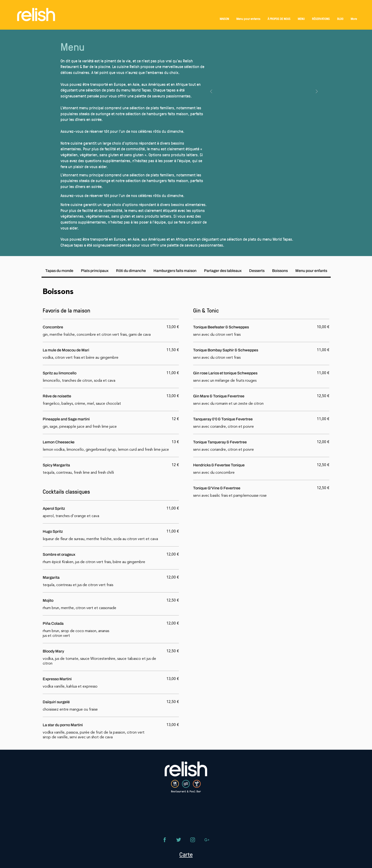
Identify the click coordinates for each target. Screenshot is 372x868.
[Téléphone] (165, 840)
